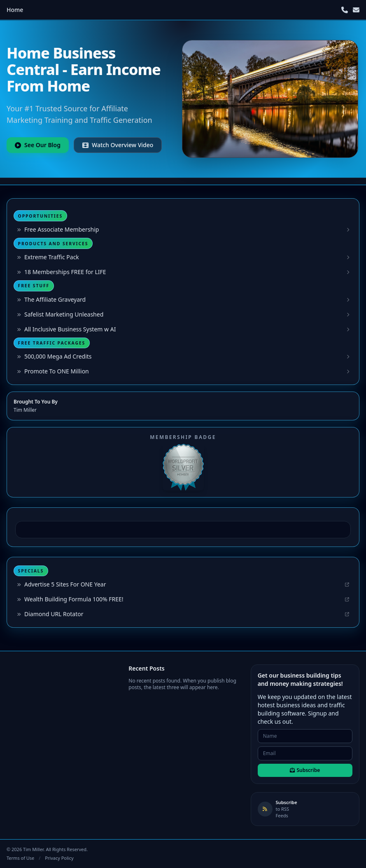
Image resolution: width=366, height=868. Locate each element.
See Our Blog (38, 145)
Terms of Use (20, 858)
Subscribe (305, 770)
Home (15, 10)
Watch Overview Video (118, 145)
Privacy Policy (59, 858)
